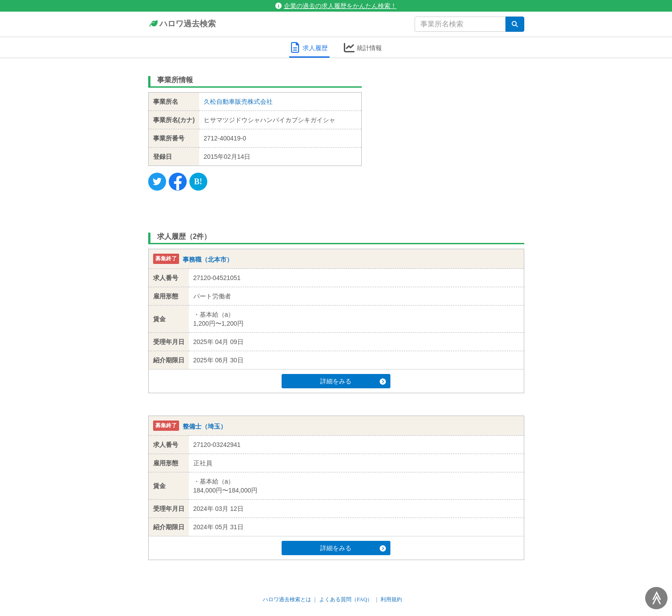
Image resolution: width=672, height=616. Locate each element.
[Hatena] (198, 182)
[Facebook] (178, 182)
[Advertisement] (450, 127)
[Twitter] (157, 182)
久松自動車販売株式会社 (238, 102)
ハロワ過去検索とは (287, 599)
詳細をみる (353, 381)
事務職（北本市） (208, 259)
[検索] (515, 24)
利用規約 (391, 599)
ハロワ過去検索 (182, 24)
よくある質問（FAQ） (346, 599)
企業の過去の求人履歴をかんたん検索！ (336, 6)
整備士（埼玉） (205, 426)
